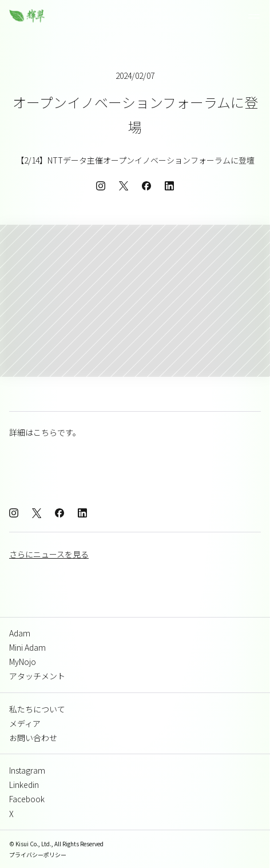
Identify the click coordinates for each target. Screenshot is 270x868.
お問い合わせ (33, 738)
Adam (20, 633)
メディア (25, 723)
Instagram (27, 770)
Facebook (27, 799)
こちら (45, 432)
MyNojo (23, 662)
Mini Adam (27, 647)
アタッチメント (37, 676)
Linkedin (24, 785)
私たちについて (37, 709)
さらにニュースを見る (49, 554)
